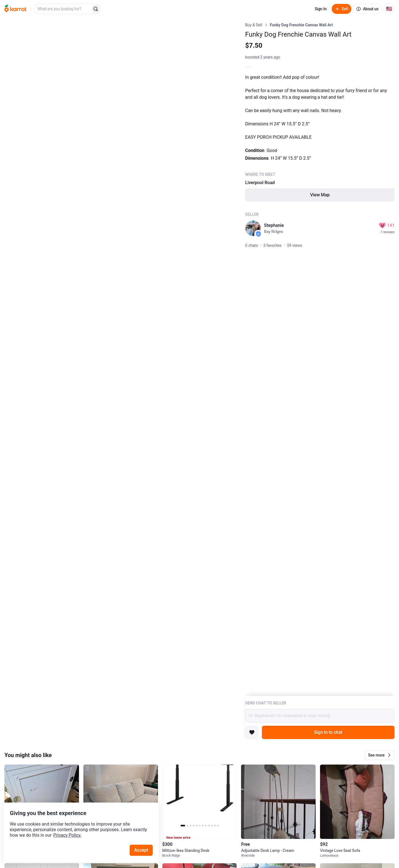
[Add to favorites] (252, 732)
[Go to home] (16, 9)
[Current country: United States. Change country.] (389, 9)
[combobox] (63, 9)
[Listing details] (320, 359)
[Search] (96, 9)
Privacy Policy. (75, 825)
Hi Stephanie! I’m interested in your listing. (320, 716)
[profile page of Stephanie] (253, 228)
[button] (380, 755)
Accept (144, 840)
